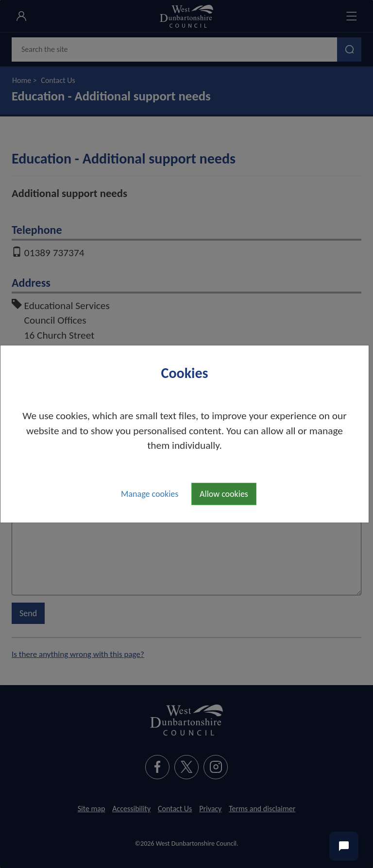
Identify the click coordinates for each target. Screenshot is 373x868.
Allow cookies (224, 494)
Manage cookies (150, 494)
